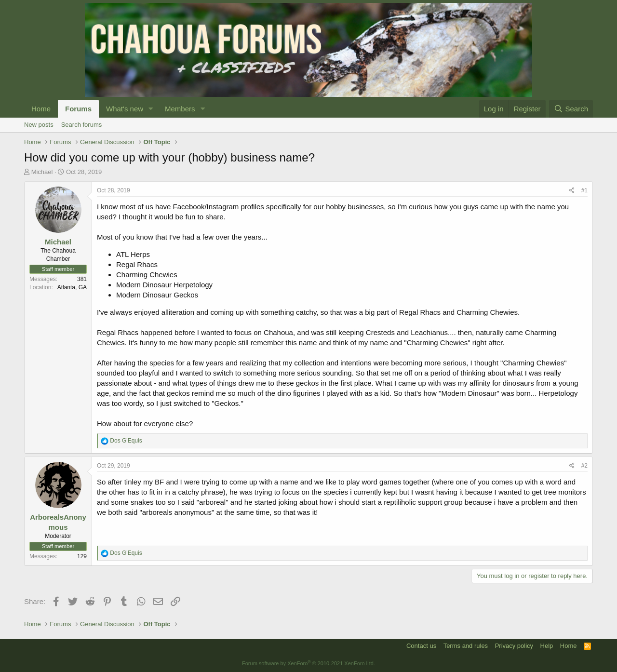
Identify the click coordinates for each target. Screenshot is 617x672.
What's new (125, 109)
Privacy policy (514, 646)
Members (180, 109)
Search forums (82, 125)
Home (41, 109)
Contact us (421, 646)
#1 (584, 190)
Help (547, 646)
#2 (584, 466)
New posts (39, 125)
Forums (78, 109)
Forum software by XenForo (308, 663)
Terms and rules (466, 646)
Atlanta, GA (72, 287)
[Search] (571, 109)
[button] (151, 109)
